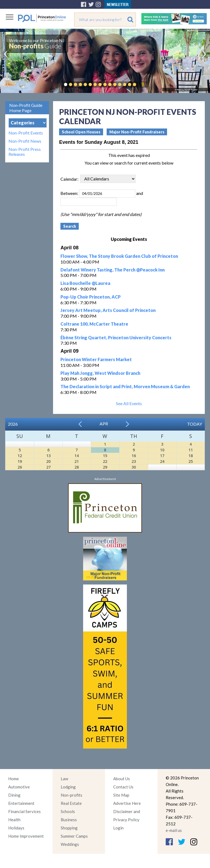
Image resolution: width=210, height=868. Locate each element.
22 (105, 461)
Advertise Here (127, 803)
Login (118, 828)
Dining (14, 795)
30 (134, 467)
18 (191, 456)
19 (20, 461)
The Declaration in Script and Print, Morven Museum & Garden (125, 386)
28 (77, 467)
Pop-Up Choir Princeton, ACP (91, 297)
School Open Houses (81, 132)
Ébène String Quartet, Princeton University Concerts (116, 337)
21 (77, 461)
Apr (104, 424)
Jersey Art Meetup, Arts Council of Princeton (108, 310)
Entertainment (21, 803)
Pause (143, 84)
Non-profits (72, 795)
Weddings (70, 844)
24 (162, 461)
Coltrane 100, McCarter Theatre (94, 324)
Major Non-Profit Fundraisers (137, 132)
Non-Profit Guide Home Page (26, 108)
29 (105, 467)
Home (14, 779)
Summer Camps (74, 836)
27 (48, 467)
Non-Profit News (25, 141)
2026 (13, 424)
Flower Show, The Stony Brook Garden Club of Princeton (119, 256)
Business (69, 820)
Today (195, 424)
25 (191, 461)
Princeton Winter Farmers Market (96, 359)
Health (14, 820)
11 (191, 450)
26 (20, 467)
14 (77, 456)
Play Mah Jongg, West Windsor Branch (100, 373)
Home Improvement (26, 836)
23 (134, 461)
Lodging (68, 787)
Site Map (121, 795)
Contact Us (123, 787)
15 (105, 456)
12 (20, 456)
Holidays (16, 828)
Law (64, 779)
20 (48, 461)
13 (48, 456)
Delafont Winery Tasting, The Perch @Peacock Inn (113, 270)
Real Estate (71, 803)
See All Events (129, 403)
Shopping (69, 828)
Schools (68, 811)
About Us (122, 779)
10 (162, 450)
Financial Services (24, 811)
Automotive (19, 787)
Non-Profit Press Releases (25, 152)
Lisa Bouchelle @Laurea (85, 283)
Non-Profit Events (26, 133)
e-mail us (174, 830)
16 (134, 456)
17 (162, 456)
